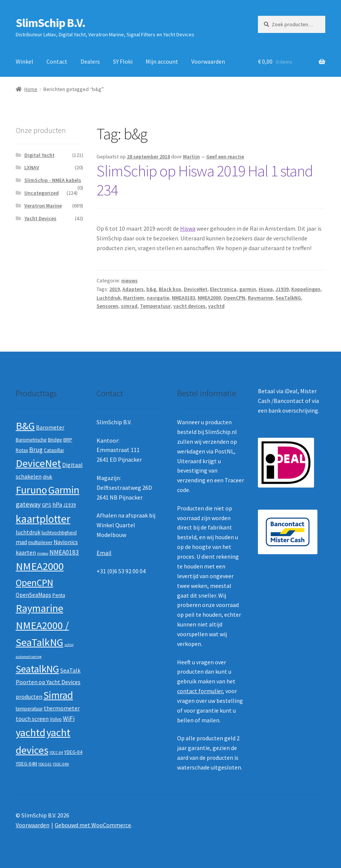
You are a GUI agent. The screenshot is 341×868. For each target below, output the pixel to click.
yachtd (216, 306)
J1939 (282, 289)
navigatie (158, 298)
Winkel (25, 61)
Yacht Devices (40, 218)
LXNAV (32, 167)
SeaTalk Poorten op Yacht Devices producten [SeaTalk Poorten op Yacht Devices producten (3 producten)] (48, 684)
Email (104, 553)
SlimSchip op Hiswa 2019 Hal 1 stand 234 (205, 180)
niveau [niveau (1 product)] (43, 553)
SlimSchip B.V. (51, 23)
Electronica (223, 289)
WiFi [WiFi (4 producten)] (69, 719)
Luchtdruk (109, 298)
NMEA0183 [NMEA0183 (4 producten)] (64, 552)
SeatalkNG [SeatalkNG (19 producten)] (37, 669)
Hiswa (188, 228)
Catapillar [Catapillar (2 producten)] (54, 450)
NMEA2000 (209, 298)
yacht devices (189, 306)
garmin (248, 289)
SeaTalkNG (288, 298)
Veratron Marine (43, 206)
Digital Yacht (39, 155)
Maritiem (134, 298)
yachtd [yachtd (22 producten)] (31, 732)
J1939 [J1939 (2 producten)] (70, 505)
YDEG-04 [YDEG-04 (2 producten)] (73, 752)
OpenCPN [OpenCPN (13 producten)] (34, 583)
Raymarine (260, 298)
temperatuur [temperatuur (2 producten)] (29, 709)
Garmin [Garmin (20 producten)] (64, 490)
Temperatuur (155, 306)
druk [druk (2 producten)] (48, 477)
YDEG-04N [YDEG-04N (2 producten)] (26, 764)
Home (31, 89)
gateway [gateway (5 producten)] (28, 504)
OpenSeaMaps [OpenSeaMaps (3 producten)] (34, 595)
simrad (129, 306)
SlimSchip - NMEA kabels (53, 180)
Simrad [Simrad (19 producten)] (58, 695)
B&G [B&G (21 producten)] (25, 426)
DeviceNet (196, 289)
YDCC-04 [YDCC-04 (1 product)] (56, 752)
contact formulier (200, 691)
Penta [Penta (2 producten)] (59, 595)
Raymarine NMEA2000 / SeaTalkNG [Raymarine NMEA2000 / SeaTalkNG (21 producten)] (42, 625)
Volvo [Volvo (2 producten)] (56, 719)
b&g (151, 289)
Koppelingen (306, 289)
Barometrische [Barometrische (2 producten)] (31, 440)
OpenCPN (234, 298)
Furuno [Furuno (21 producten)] (31, 490)
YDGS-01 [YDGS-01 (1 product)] (45, 764)
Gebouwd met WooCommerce (93, 825)
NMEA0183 (183, 298)
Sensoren (107, 306)
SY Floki (123, 61)
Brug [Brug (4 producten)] (36, 450)
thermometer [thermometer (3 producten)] (62, 708)
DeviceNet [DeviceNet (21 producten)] (38, 463)
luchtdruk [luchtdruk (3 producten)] (28, 532)
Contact (57, 61)
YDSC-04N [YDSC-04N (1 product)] (61, 764)
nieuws (130, 280)
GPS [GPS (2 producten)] (47, 505)
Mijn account (162, 61)
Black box (170, 289)
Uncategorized (42, 193)
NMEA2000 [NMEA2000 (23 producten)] (40, 566)
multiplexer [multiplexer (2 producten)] (40, 542)
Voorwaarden (208, 61)
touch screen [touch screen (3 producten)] (32, 719)
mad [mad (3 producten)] (21, 542)
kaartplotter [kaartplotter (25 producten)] (43, 519)
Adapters (133, 289)
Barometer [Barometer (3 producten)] (50, 427)
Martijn (191, 157)
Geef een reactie (225, 157)
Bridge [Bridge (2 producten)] (55, 440)
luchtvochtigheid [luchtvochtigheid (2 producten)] (59, 533)
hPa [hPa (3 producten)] (57, 505)
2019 (115, 289)
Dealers (90, 61)
